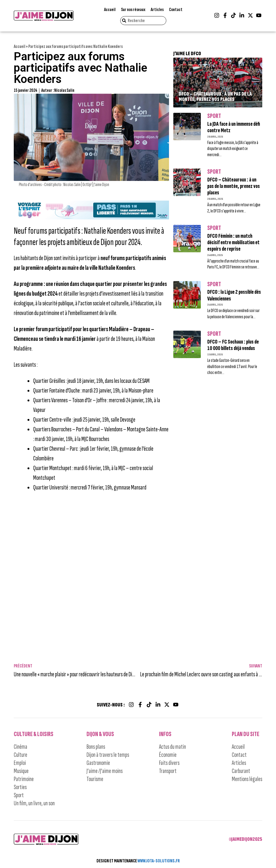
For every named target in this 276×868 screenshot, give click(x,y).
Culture (20, 755)
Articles (157, 10)
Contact (176, 10)
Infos (165, 734)
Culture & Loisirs (34, 734)
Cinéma (20, 747)
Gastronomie (98, 763)
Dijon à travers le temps (108, 755)
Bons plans (96, 747)
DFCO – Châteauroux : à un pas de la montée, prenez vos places (215, 97)
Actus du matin (172, 747)
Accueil (110, 10)
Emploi (20, 763)
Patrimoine (24, 779)
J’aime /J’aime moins (105, 771)
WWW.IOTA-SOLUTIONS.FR (159, 861)
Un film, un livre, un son (34, 803)
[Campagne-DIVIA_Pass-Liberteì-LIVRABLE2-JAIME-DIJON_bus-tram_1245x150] (91, 218)
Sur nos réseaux (133, 10)
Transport (168, 771)
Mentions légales (247, 779)
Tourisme (95, 779)
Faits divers (169, 763)
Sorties (20, 787)
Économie (168, 755)
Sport (214, 116)
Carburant (241, 771)
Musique (21, 771)
